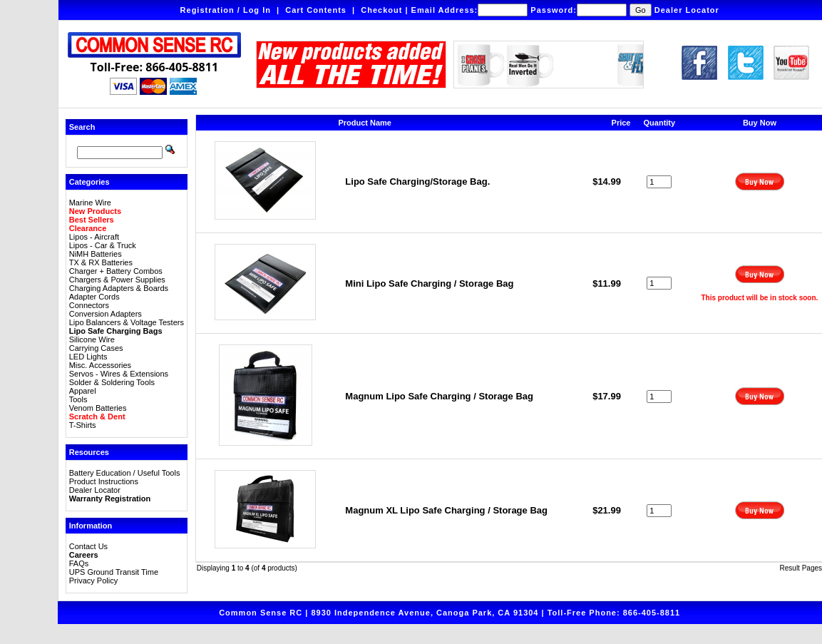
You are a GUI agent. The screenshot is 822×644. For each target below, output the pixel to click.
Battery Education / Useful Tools (125, 473)
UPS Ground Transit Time (114, 572)
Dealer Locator (687, 10)
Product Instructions (104, 481)
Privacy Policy (93, 581)
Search (82, 127)
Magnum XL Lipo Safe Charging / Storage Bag (446, 510)
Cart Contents (316, 10)
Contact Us (88, 546)
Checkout (381, 10)
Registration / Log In (226, 10)
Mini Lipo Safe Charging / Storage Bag (429, 283)
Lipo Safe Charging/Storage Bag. (417, 182)
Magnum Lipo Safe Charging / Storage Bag (439, 396)
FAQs (79, 563)
